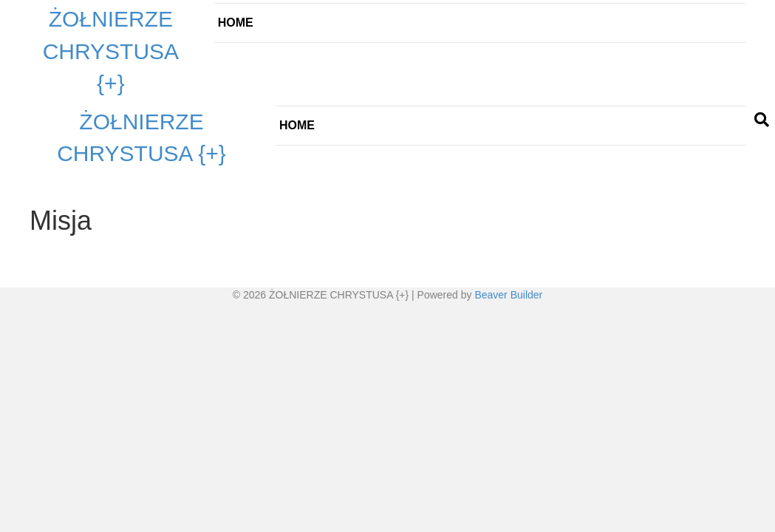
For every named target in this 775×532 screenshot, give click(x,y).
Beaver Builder (508, 295)
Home (236, 23)
